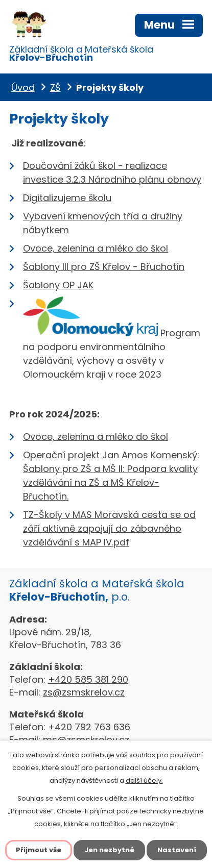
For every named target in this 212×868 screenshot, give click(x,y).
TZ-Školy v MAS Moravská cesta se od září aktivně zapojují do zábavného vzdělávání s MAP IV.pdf (109, 528)
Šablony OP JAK (58, 285)
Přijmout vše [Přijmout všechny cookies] (39, 850)
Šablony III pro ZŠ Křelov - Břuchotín (104, 267)
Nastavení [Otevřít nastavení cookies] (177, 850)
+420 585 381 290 (88, 679)
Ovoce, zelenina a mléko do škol (96, 248)
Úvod (23, 88)
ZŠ (55, 88)
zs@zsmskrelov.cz (84, 692)
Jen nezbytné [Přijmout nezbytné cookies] (109, 850)
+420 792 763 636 (89, 727)
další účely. (144, 780)
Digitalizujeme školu (67, 198)
